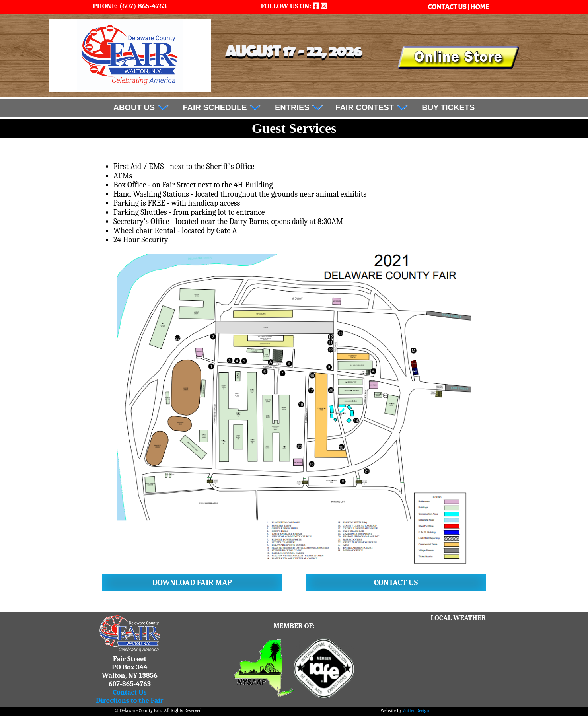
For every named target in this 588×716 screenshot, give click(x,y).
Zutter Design (416, 710)
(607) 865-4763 (142, 6)
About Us (141, 107)
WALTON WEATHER (459, 652)
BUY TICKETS (448, 107)
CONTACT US (448, 7)
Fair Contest (372, 107)
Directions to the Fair (130, 701)
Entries (299, 107)
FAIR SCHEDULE (222, 107)
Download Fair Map (192, 583)
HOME (480, 7)
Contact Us (129, 692)
